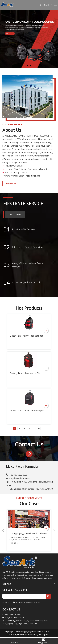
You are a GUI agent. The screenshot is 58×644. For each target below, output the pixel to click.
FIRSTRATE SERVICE (23, 204)
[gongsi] (29, 98)
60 (39, 428)
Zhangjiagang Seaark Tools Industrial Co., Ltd (33, 533)
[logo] (20, 562)
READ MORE (11, 183)
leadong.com (44, 634)
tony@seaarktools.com (20, 478)
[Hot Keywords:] (48, 596)
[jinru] (29, 454)
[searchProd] (24, 596)
